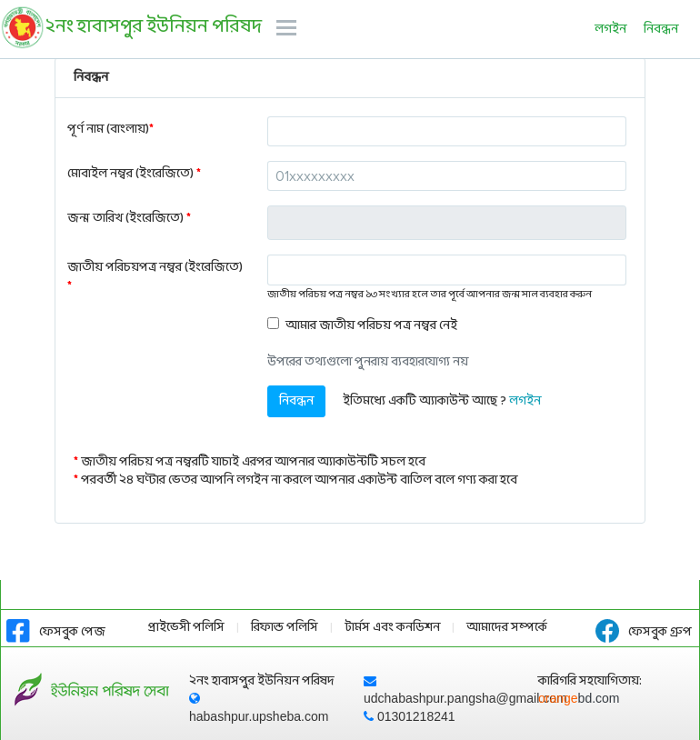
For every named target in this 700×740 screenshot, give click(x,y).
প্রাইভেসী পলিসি (186, 628)
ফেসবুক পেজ (56, 632)
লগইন (610, 30)
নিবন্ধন (661, 30)
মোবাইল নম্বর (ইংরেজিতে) (134, 174)
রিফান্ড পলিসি (285, 628)
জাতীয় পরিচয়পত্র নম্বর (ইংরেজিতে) (155, 277)
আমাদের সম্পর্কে (507, 628)
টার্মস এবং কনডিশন (392, 628)
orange (579, 698)
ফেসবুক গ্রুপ (644, 632)
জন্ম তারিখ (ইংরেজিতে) (129, 219)
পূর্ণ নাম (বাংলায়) (110, 130)
